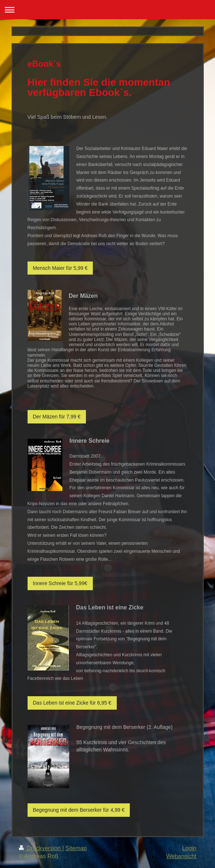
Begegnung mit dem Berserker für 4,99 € (79, 810)
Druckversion (41, 848)
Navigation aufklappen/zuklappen (107, 10)
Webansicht (181, 856)
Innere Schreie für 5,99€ (60, 583)
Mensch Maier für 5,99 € (60, 268)
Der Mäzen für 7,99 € (57, 417)
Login (189, 848)
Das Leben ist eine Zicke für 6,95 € (72, 703)
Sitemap (76, 848)
